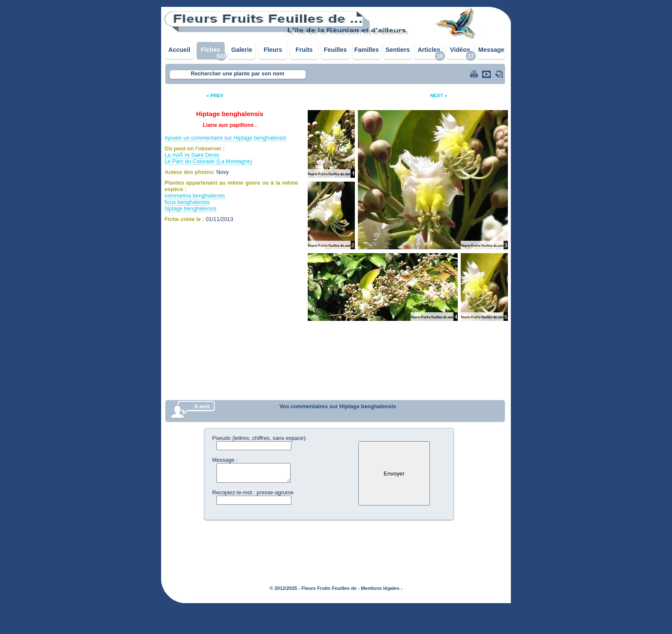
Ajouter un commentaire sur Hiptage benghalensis (225, 138)
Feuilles (336, 50)
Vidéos (460, 50)
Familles (366, 50)
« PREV (215, 96)
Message (491, 50)
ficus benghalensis (187, 202)
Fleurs (273, 50)
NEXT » (439, 96)
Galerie (242, 50)
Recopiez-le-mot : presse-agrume (253, 492)
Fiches (210, 50)
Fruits (304, 50)
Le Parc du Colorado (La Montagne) (208, 161)
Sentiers (398, 50)
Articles (429, 50)
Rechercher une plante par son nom (237, 73)
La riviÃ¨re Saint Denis (192, 155)
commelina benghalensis (195, 196)
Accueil (179, 50)
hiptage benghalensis (190, 208)
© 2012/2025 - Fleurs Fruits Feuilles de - (315, 588)
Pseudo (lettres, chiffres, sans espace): (259, 438)
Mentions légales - (382, 588)
